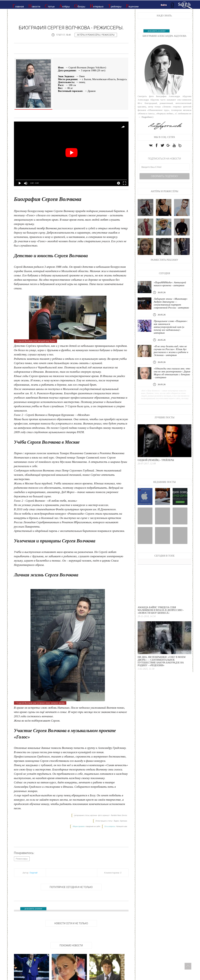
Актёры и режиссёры (89, 35)
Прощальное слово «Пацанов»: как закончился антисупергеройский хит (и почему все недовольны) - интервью (171, 327)
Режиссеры (108, 35)
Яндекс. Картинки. (120, 821)
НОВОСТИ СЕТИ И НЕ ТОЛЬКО (71, 923)
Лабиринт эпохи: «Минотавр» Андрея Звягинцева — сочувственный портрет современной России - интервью (171, 303)
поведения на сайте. (93, 826)
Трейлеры (115, 6)
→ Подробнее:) (145, 117)
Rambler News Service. (119, 815)
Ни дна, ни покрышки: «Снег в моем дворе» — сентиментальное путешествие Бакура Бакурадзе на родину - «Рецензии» (162, 661)
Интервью (97, 6)
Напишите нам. (122, 826)
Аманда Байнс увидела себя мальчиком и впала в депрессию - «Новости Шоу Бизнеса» (161, 610)
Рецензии (132, 6)
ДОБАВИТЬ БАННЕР (33, 909)
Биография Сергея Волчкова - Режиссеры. (71, 28)
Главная (18, 6)
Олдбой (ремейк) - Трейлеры (156, 460)
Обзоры (80, 6)
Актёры (64, 6)
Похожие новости (71, 945)
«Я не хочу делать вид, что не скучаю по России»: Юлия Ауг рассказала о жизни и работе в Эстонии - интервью (171, 351)
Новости (34, 6)
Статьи (50, 6)
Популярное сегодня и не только (71, 887)
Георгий (33, 873)
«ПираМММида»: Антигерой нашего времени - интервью (170, 284)
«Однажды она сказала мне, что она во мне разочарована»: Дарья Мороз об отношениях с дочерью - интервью (172, 373)
